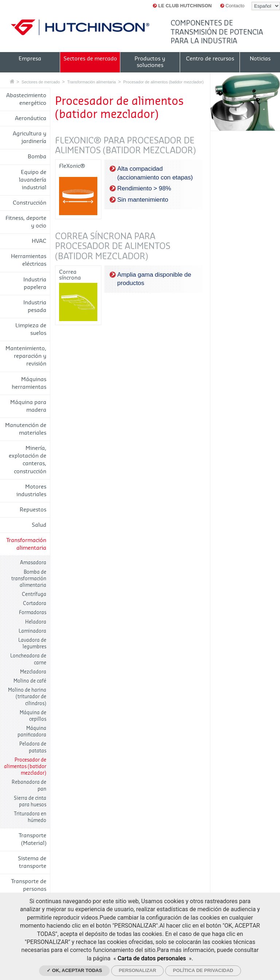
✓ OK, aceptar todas (74, 970)
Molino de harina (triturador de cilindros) (27, 697)
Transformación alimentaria (91, 82)
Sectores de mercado (41, 82)
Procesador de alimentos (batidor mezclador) (163, 82)
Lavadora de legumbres (32, 643)
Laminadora (32, 631)
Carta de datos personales (152, 958)
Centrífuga (34, 594)
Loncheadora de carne (28, 659)
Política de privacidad (203, 970)
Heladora (36, 622)
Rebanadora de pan (29, 785)
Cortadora (35, 603)
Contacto (232, 6)
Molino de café (30, 681)
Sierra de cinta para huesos (30, 801)
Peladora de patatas (33, 747)
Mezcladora (33, 672)
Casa (12, 81)
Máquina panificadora (32, 732)
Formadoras (33, 612)
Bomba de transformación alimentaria (29, 579)
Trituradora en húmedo (30, 817)
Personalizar (138, 970)
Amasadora (33, 563)
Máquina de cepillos (33, 716)
